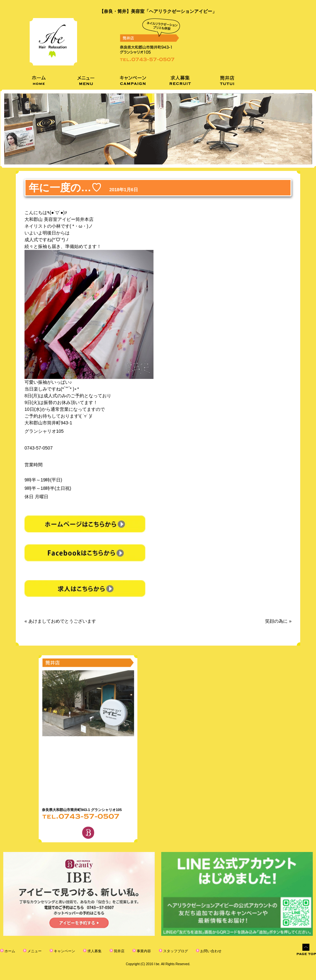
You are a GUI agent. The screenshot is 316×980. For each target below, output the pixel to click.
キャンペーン (64, 951)
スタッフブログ (175, 951)
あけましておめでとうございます (62, 621)
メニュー (34, 951)
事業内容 (143, 951)
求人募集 (94, 951)
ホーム (9, 951)
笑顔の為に (276, 621)
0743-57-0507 (39, 448)
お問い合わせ (210, 951)
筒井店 (119, 951)
